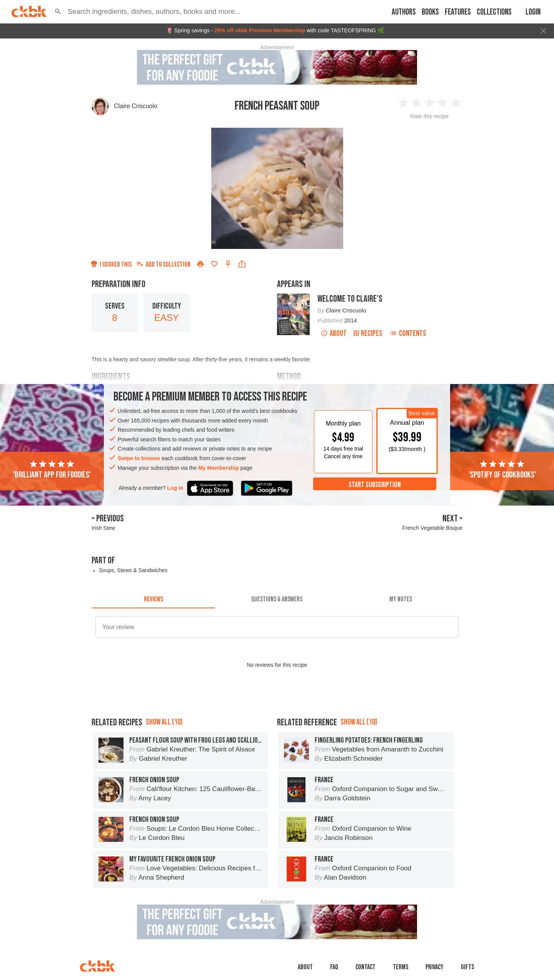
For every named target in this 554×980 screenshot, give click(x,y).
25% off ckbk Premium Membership (260, 30)
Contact (365, 967)
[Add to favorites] (214, 264)
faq (334, 967)
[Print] (200, 264)
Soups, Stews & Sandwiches (133, 570)
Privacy (435, 967)
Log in (175, 488)
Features (458, 12)
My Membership (219, 468)
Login (533, 12)
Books (430, 12)
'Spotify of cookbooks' (502, 470)
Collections (494, 12)
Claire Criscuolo (136, 106)
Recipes (368, 333)
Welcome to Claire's (350, 299)
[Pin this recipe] (228, 264)
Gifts (467, 967)
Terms (400, 967)
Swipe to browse (139, 458)
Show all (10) (164, 722)
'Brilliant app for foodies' (52, 470)
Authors (404, 12)
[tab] (153, 599)
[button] (58, 12)
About (334, 333)
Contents (408, 333)
